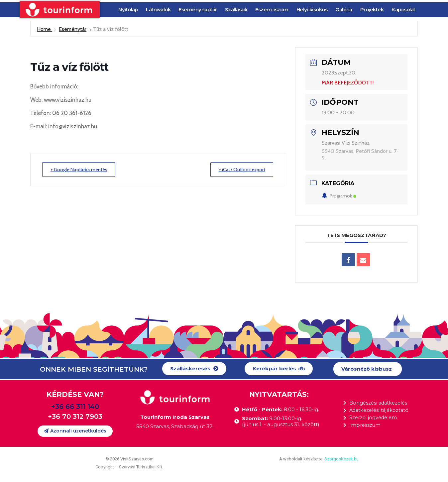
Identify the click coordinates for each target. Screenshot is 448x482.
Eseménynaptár (198, 9)
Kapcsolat (403, 9)
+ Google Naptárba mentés (81, 170)
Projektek (372, 9)
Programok (339, 196)
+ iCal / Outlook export (239, 170)
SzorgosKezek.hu (341, 459)
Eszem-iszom (272, 9)
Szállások (236, 9)
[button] (194, 369)
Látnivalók (158, 9)
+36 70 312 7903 (75, 417)
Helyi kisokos (312, 9)
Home (45, 29)
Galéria (344, 9)
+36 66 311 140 (75, 407)
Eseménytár (73, 29)
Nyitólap (128, 9)
